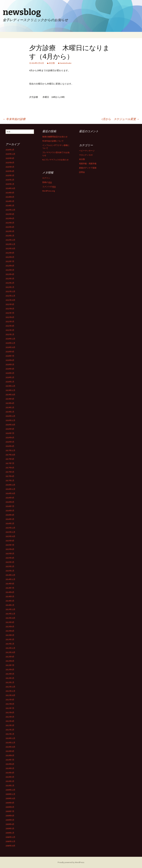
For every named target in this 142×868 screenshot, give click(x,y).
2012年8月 (10, 661)
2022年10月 (10, 248)
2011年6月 (10, 713)
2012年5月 (10, 674)
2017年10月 (10, 455)
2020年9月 (10, 352)
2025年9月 (10, 158)
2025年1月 (10, 184)
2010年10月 (10, 747)
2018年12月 (10, 416)
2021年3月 (10, 330)
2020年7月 (10, 356)
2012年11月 (10, 648)
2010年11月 (10, 743)
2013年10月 (10, 618)
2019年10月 (10, 395)
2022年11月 (10, 244)
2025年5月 (10, 167)
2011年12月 (10, 687)
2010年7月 (10, 760)
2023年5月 (10, 223)
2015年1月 (10, 571)
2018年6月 (10, 438)
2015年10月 (10, 536)
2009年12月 (10, 790)
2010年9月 (10, 751)
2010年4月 (10, 773)
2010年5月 (10, 768)
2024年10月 (10, 188)
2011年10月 (10, 695)
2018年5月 (10, 442)
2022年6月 (10, 266)
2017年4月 (10, 476)
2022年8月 (10, 257)
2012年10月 (10, 652)
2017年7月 (10, 463)
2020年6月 (10, 360)
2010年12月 (10, 738)
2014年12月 (10, 575)
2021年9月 (10, 304)
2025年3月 (10, 175)
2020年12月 (10, 339)
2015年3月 (10, 562)
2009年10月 (10, 798)
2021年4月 (10, 326)
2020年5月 (10, 364)
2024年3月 (10, 201)
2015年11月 (10, 532)
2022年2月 (10, 283)
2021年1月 (10, 334)
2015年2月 (10, 566)
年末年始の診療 (14, 119)
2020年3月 (10, 373)
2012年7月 (10, 665)
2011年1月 (10, 734)
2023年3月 (10, 231)
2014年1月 (10, 605)
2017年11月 (10, 450)
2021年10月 (10, 300)
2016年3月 (10, 519)
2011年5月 (10, 717)
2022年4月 (10, 274)
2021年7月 (10, 313)
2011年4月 (10, 721)
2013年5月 (10, 635)
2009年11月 (10, 794)
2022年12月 (10, 240)
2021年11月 (10, 296)
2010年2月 (10, 781)
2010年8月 (10, 755)
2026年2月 (10, 150)
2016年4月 (10, 515)
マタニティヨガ (86, 155)
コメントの (49, 187)
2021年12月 (10, 291)
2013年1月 (10, 644)
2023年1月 (10, 236)
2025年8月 (10, 163)
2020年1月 (10, 382)
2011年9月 (10, 700)
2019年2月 (10, 407)
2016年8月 (10, 502)
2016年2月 (10, 523)
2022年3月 (10, 279)
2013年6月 (10, 631)
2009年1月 (10, 833)
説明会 (82, 172)
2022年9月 (10, 253)
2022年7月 (10, 261)
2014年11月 (10, 579)
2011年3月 (10, 725)
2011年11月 (10, 691)
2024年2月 (10, 206)
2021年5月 (10, 322)
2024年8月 (10, 197)
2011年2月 (10, 730)
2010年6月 (10, 764)
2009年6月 (10, 816)
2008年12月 (10, 837)
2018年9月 (10, 429)
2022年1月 (10, 287)
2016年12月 (10, 485)
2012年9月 (10, 657)
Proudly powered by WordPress (71, 862)
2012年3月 (10, 678)
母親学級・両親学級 (88, 164)
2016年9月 (10, 498)
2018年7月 (10, 433)
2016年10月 (10, 493)
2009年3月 (10, 829)
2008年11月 (10, 841)
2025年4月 (10, 171)
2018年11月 (10, 420)
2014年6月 (10, 592)
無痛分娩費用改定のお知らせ (55, 137)
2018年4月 (10, 446)
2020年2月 (10, 377)
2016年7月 (10, 506)
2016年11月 (10, 489)
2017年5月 (10, 472)
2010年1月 (10, 786)
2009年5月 (10, 820)
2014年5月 (10, 596)
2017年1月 (10, 480)
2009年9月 (10, 803)
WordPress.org (49, 191)
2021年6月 (10, 317)
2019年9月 (10, 399)
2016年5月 (10, 511)
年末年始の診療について (53, 141)
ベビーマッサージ (87, 151)
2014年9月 (10, 584)
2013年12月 (10, 609)
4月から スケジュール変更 (120, 119)
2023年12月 (10, 210)
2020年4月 (10, 369)
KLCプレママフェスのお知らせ (55, 160)
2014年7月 (10, 588)
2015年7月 (10, 545)
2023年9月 (10, 214)
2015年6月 (10, 549)
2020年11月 (10, 343)
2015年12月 (10, 528)
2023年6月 (10, 218)
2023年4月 (10, 227)
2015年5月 (10, 554)
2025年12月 (10, 154)
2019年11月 (10, 390)
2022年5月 (10, 270)
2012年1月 (10, 682)
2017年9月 (10, 459)
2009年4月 (10, 824)
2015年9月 (10, 541)
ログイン (46, 178)
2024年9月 (10, 193)
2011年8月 (10, 704)
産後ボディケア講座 (88, 168)
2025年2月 (10, 180)
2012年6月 (10, 670)
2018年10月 (10, 425)
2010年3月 (10, 777)
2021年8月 (10, 309)
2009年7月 (10, 811)
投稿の (47, 182)
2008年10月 (10, 846)
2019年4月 (10, 403)
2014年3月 (10, 601)
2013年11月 (10, 614)
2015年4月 (10, 558)
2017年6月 (10, 468)
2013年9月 (10, 622)
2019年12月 (10, 386)
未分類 (52, 63)
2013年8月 (10, 627)
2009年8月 (10, 807)
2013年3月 (10, 639)
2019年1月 (10, 412)
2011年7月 (10, 708)
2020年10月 (10, 347)
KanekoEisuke (66, 63)
